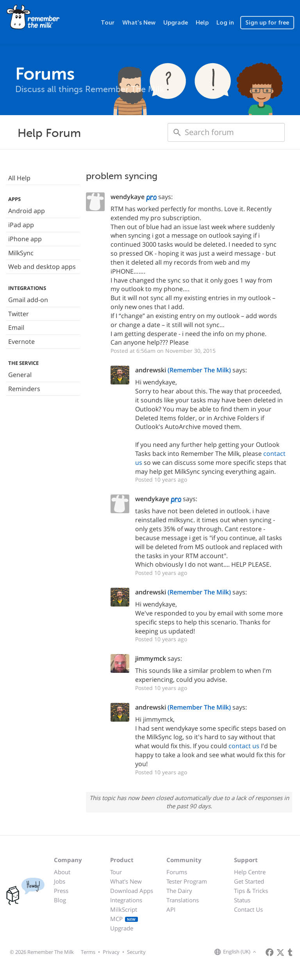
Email (16, 327)
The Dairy (179, 891)
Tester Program (187, 881)
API (171, 909)
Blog (60, 900)
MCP (124, 919)
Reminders (24, 389)
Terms (88, 952)
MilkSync (21, 253)
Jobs (60, 881)
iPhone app (25, 239)
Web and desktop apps (42, 267)
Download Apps (132, 891)
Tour (108, 23)
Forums (177, 872)
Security (136, 952)
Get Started (249, 881)
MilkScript (124, 909)
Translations (183, 900)
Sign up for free (267, 23)
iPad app (21, 225)
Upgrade (176, 23)
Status (242, 900)
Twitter (19, 314)
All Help (19, 178)
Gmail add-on (28, 300)
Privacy (111, 952)
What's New (139, 23)
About (62, 872)
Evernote (21, 341)
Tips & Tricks (251, 891)
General (20, 375)
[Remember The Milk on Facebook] (270, 952)
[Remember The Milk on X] (280, 952)
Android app (27, 211)
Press (61, 891)
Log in (225, 23)
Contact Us (248, 909)
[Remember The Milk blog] (290, 952)
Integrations (126, 900)
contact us (244, 746)
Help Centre (250, 872)
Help (202, 23)
